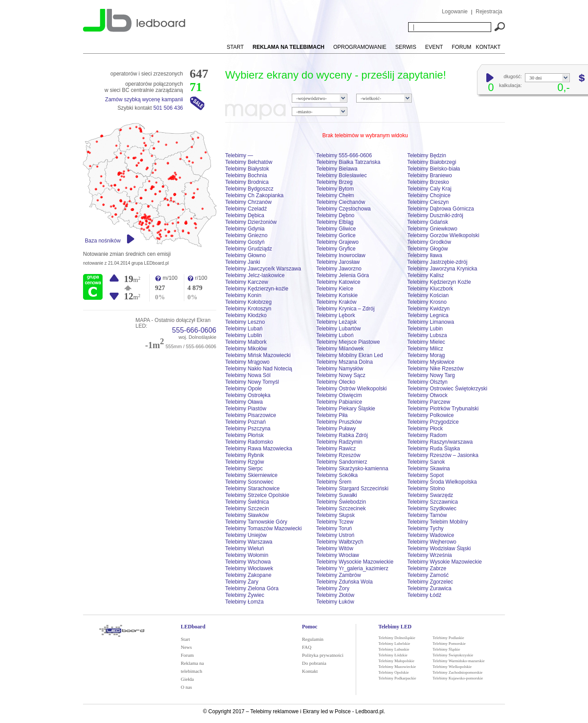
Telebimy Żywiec (245, 595)
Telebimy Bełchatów (249, 162)
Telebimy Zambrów (339, 575)
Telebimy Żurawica (429, 588)
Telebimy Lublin (244, 335)
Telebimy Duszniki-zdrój (435, 215)
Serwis (406, 47)
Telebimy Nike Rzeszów (435, 369)
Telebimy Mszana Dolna (344, 362)
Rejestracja (489, 12)
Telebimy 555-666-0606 (344, 155)
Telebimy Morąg (426, 355)
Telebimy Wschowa (248, 562)
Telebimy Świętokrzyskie (453, 655)
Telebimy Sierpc (244, 469)
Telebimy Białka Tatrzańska (348, 162)
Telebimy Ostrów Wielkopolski (352, 389)
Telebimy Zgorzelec (430, 582)
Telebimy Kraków (336, 302)
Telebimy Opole (244, 389)
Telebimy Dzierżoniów (251, 222)
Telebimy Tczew (335, 522)
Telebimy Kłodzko (246, 315)
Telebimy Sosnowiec (249, 482)
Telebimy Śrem (334, 482)
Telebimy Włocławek (249, 568)
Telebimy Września (429, 555)
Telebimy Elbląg (335, 222)
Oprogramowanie (360, 47)
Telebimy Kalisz (426, 275)
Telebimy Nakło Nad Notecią (259, 369)
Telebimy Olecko (336, 382)
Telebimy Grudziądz (248, 249)
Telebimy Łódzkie (393, 655)
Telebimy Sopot (425, 475)
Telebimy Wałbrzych (340, 542)
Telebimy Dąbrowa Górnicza (441, 209)
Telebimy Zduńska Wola (344, 582)
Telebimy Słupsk (336, 515)
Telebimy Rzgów (244, 462)
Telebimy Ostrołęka (248, 395)
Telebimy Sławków (247, 515)
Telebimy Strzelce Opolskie (257, 495)
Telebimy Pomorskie (449, 644)
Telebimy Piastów (246, 409)
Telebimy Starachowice (252, 489)
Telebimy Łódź (424, 595)
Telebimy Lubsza (427, 335)
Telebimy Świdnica (247, 502)
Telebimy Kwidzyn (428, 309)
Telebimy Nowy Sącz (341, 375)
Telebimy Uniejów (246, 535)
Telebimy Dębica (245, 215)
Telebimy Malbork (246, 342)
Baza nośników (103, 241)
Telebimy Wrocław (338, 555)
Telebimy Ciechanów (341, 202)
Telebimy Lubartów (338, 329)
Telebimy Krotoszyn (248, 309)
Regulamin (313, 639)
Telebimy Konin (243, 295)
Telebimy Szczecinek (341, 508)
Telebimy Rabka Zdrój (342, 435)
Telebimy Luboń (335, 335)
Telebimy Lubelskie (394, 644)
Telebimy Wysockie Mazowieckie (355, 562)
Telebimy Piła (332, 415)
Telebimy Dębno (335, 215)
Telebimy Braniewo (430, 175)
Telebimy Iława (425, 255)
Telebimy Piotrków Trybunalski (443, 409)
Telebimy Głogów (427, 249)
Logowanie (455, 12)
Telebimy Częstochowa (344, 209)
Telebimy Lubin (425, 329)
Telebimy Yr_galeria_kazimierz (352, 568)
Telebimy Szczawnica (433, 502)
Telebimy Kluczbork (430, 289)
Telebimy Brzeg (334, 182)
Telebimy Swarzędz (430, 495)
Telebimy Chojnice (429, 195)
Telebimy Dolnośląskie (397, 638)
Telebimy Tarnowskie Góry (256, 522)
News (186, 647)
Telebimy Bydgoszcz (249, 189)
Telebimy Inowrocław (341, 255)
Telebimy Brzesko (428, 182)
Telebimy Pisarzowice (251, 415)
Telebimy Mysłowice (431, 362)
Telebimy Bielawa (337, 169)
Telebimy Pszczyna (248, 429)
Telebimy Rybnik (244, 455)
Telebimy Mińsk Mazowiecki (258, 355)
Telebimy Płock (425, 429)
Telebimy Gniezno (246, 235)
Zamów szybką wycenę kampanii (144, 99)
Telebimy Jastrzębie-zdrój (437, 262)
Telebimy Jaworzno (339, 269)
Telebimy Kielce (335, 289)
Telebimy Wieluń (244, 548)
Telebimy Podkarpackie (397, 678)
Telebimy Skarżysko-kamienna (352, 469)
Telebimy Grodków (429, 242)
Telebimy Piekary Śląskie (346, 409)
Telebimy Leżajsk (336, 322)
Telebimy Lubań (244, 329)
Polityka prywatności (323, 655)
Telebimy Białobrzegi (432, 162)
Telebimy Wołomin (247, 555)
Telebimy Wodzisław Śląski (439, 548)
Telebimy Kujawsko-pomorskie (458, 678)
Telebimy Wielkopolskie (452, 667)
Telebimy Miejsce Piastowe (348, 342)
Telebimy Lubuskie (394, 649)
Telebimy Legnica (428, 315)
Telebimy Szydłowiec (432, 508)
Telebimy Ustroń (335, 535)
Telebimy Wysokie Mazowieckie (445, 562)
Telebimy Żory (333, 588)
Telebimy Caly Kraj (429, 189)
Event (434, 47)
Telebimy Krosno (427, 302)
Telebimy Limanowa (431, 322)
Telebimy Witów (335, 548)
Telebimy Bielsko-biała (434, 169)
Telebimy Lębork (336, 315)
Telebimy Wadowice (431, 535)
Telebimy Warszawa (249, 542)
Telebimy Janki (243, 262)
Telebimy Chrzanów (248, 202)
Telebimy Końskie (337, 295)
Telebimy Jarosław (338, 262)
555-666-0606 (194, 330)
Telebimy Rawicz (336, 449)
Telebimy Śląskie (446, 649)
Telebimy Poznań (245, 422)
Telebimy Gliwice (336, 229)
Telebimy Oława (244, 402)
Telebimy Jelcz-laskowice (255, 275)
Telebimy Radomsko (249, 442)
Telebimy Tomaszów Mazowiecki (264, 528)
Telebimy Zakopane (248, 575)
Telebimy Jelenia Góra (343, 275)
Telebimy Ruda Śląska (434, 449)
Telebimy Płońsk (244, 435)
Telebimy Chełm (335, 195)
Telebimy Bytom (335, 189)
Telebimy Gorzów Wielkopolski (443, 235)
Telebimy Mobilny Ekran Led (350, 355)
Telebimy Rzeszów (338, 455)
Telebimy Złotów (335, 595)
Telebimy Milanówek (340, 349)
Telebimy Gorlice (336, 235)
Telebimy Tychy (425, 528)
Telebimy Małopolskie (396, 661)
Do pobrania (314, 663)
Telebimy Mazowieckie (397, 667)
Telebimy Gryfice (336, 249)
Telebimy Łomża (244, 602)
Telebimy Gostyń (245, 242)
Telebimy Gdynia (245, 229)
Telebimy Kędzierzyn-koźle (257, 289)
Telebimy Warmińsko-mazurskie (459, 661)
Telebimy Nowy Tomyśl (252, 382)
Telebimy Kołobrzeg (248, 302)
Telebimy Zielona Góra (252, 588)
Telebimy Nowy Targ (431, 375)
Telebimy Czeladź (246, 209)
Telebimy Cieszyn (428, 202)
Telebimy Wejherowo (432, 542)
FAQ (307, 647)
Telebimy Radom (427, 435)
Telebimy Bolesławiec (342, 175)
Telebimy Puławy (336, 429)
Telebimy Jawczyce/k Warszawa (263, 269)
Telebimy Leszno (245, 322)
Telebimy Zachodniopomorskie (458, 672)
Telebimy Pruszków (339, 422)
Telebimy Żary (242, 582)
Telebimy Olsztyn (427, 382)
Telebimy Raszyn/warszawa (440, 442)
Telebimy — (239, 155)
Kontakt (488, 47)
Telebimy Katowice (338, 282)
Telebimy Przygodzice (433, 422)
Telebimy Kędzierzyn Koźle (439, 282)
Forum (461, 47)
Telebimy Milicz (425, 349)
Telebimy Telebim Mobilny (438, 522)
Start (235, 47)
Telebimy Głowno (245, 255)
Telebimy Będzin (427, 155)
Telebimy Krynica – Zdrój (345, 309)
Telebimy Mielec (426, 342)
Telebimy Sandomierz (342, 462)
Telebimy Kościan (428, 295)
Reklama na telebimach (289, 47)
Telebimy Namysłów (340, 369)
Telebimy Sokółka (337, 475)
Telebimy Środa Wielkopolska (442, 482)
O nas (186, 687)
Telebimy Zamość (428, 575)
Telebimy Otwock (427, 395)
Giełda (187, 679)
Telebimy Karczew (247, 282)
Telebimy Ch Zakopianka (254, 195)
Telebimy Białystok (247, 169)
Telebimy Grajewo (337, 242)
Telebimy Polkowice (431, 415)
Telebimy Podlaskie (448, 638)
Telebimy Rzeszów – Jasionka (443, 455)
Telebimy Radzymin (339, 442)
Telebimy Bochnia (246, 175)
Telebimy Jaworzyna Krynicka (442, 269)
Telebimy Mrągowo (247, 362)
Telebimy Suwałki (337, 495)
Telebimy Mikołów (246, 349)
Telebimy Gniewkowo (432, 229)
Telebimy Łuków (335, 602)
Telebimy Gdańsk (428, 222)
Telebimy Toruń (334, 528)
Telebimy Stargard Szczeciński (352, 489)
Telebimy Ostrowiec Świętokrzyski (447, 389)
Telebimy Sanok (426, 462)
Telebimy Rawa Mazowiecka (259, 449)
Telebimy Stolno (426, 489)
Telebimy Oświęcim (339, 395)
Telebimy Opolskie (394, 672)
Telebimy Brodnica (247, 182)
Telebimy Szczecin (247, 508)
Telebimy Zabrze (427, 568)
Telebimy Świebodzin (341, 502)
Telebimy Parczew (429, 402)
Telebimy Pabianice (339, 402)
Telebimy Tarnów (427, 515)
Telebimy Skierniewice (251, 475)
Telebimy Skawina (429, 469)
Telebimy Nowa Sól (248, 375)
